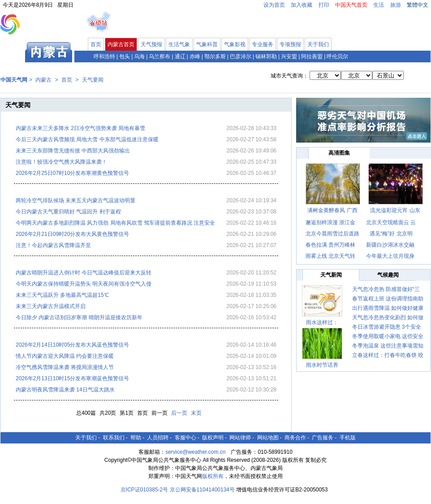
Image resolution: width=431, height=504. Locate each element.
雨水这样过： (322, 322)
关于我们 (318, 44)
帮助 (136, 438)
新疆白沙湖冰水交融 (390, 245)
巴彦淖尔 (241, 56)
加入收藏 (302, 5)
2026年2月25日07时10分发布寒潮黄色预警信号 (72, 173)
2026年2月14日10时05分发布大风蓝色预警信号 (72, 345)
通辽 (180, 56)
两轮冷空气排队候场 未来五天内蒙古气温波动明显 (75, 200)
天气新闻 (331, 275)
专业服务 (263, 44)
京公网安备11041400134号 (202, 490)
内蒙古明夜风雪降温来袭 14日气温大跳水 (65, 390)
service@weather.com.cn (195, 452)
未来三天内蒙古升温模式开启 (51, 306)
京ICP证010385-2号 (144, 490)
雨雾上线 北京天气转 (330, 256)
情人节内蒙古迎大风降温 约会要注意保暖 (65, 356)
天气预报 (151, 44)
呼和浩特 (104, 56)
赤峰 (195, 56)
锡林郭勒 (266, 56)
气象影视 (235, 44)
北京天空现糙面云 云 (391, 222)
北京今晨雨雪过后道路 (332, 234)
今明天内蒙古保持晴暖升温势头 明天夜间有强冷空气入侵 (84, 284)
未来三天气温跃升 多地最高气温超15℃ (62, 295)
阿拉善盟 (312, 56)
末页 (196, 413)
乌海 (139, 56)
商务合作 (295, 438)
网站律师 (240, 438)
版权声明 (213, 438)
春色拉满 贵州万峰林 (330, 245)
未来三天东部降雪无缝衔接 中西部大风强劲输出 (73, 151)
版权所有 (213, 476)
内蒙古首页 (121, 44)
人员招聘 (158, 438)
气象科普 (207, 44)
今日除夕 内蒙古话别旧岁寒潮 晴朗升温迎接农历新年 (79, 317)
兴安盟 (289, 56)
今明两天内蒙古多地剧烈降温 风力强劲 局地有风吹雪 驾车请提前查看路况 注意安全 (115, 223)
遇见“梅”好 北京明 (391, 234)
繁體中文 (418, 5)
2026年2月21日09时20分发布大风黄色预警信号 (72, 234)
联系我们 (114, 438)
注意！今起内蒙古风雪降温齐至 (53, 245)
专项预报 (290, 44)
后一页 (179, 413)
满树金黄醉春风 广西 (332, 210)
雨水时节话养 (322, 365)
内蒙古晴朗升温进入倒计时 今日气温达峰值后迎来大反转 (84, 273)
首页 (96, 44)
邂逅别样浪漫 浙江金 (330, 222)
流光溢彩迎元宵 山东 (395, 210)
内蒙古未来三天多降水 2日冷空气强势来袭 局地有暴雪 (80, 128)
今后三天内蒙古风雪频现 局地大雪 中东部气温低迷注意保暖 (87, 139)
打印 (324, 5)
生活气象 (179, 44)
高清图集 (339, 153)
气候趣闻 (388, 275)
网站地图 (268, 438)
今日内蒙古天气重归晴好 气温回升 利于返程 (68, 212)
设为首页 (274, 5)
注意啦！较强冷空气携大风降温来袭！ (61, 162)
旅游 (396, 5)
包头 (125, 56)
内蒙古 (43, 80)
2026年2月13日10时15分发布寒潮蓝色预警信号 (72, 378)
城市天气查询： (289, 76)
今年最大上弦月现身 (390, 256)
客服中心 (185, 438)
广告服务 (323, 438)
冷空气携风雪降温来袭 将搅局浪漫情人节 (65, 367)
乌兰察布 (159, 56)
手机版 (348, 438)
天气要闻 (93, 80)
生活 (379, 5)
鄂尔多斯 (215, 56)
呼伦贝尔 (337, 56)
